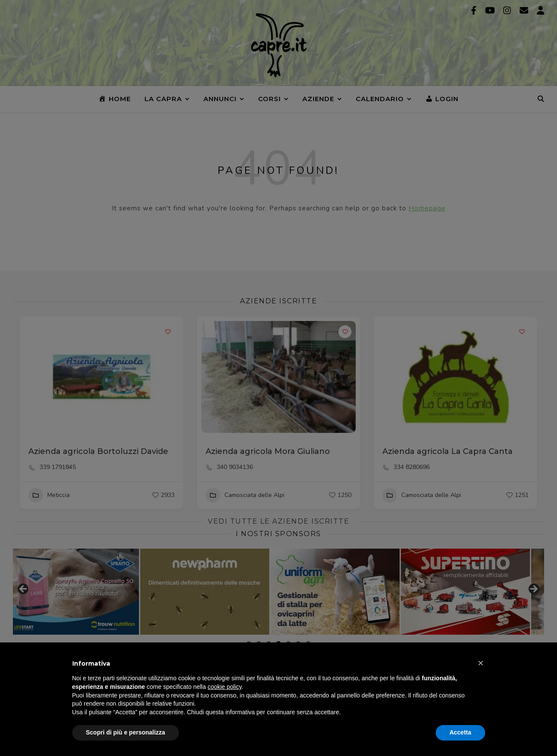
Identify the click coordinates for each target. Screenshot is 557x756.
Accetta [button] (460, 732)
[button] (481, 663)
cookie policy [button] (225, 687)
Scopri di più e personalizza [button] (126, 732)
